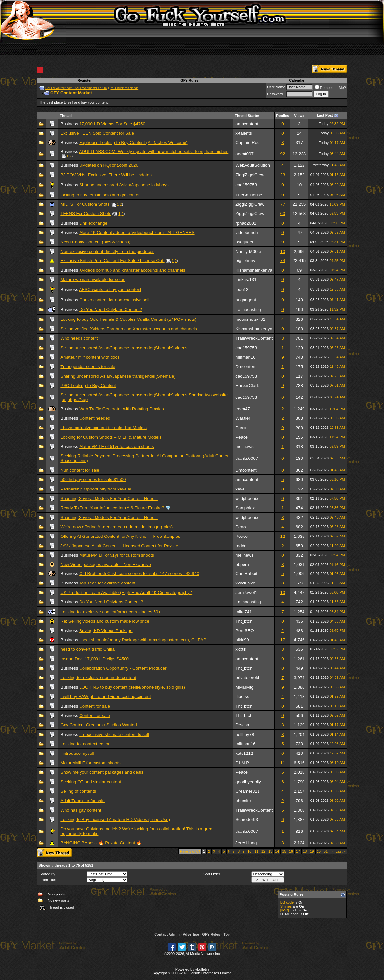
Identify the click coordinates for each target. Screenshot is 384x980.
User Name (276, 87)
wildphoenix (247, 498)
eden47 (243, 409)
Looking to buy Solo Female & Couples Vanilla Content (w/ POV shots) (128, 319)
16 (291, 851)
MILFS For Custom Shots (85, 204)
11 (282, 763)
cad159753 (246, 185)
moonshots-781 (250, 319)
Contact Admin (167, 934)
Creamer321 (247, 791)
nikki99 (242, 640)
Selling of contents (78, 791)
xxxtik (241, 649)
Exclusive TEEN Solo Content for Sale (97, 133)
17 (282, 640)
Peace (242, 428)
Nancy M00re (248, 251)
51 (326, 851)
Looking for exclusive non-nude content (98, 678)
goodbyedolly (248, 782)
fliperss (242, 697)
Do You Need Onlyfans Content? (111, 310)
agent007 (244, 154)
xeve (240, 489)
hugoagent (246, 300)
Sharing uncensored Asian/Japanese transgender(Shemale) (118, 376)
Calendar (297, 80)
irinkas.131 (246, 280)
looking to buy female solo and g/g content (101, 195)
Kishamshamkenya (254, 270)
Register (84, 80)
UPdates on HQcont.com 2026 (109, 165)
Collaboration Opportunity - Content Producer (123, 668)
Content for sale (95, 706)
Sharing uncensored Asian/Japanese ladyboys (124, 185)
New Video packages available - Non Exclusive (106, 564)
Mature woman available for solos (93, 280)
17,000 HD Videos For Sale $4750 (112, 124)
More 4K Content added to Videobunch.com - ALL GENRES (137, 233)
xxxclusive (245, 583)
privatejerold (247, 678)
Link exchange (93, 223)
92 (282, 154)
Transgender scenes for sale (88, 367)
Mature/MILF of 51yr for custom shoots (117, 447)
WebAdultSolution (253, 165)
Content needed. (95, 418)
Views (299, 116)
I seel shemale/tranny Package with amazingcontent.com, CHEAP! (143, 640)
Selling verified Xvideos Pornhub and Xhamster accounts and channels (129, 329)
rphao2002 (246, 223)
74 (282, 261)
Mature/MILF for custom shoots (90, 763)
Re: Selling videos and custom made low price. (105, 621)
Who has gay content (81, 810)
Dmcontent (246, 367)
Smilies (286, 906)
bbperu (242, 564)
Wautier (243, 418)
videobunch (246, 233)
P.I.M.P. (243, 763)
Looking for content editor (85, 744)
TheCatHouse (249, 195)
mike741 (244, 612)
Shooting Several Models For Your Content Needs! (109, 498)
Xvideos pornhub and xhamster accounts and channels (132, 270)
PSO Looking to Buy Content (88, 386)
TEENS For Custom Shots (86, 214)
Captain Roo (247, 142)
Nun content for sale (80, 470)
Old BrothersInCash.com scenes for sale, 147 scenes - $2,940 (139, 574)
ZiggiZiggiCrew (250, 175)
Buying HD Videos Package (106, 631)
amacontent (247, 124)
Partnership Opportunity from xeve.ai (96, 489)
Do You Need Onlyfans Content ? (111, 602)
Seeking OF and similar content (91, 782)
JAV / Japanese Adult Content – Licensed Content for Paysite (119, 546)
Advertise (191, 934)
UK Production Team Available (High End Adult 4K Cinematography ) (126, 592)
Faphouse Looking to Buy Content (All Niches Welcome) (133, 142)
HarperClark (247, 386)
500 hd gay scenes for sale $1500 (93, 480)
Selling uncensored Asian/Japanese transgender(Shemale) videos (124, 348)
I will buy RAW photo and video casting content (105, 697)
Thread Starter (247, 116)
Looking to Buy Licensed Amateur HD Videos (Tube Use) (115, 820)
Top (226, 934)
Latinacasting (248, 310)
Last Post (325, 115)
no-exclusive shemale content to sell (114, 734)
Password (275, 94)
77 (282, 204)
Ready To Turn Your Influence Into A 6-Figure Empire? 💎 (116, 508)
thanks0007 (247, 458)
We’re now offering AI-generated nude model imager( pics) (117, 527)
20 (319, 851)
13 (270, 851)
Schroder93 (247, 820)
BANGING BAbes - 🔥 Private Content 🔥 (101, 843)
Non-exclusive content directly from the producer (107, 251)
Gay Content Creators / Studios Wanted (98, 725)
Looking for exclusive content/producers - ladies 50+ (111, 612)
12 (282, 536)
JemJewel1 (246, 592)
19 (312, 851)
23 (282, 175)
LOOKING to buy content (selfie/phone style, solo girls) (132, 687)
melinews (244, 447)
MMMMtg (244, 687)
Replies (282, 116)
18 (305, 851)
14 (277, 851)
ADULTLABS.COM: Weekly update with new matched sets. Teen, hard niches (154, 152)
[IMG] (285, 910)
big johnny (245, 261)
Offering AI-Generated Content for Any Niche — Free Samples (120, 536)
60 (282, 214)
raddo (241, 546)
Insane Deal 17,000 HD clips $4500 (95, 659)
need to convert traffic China (87, 649)
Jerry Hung (246, 843)
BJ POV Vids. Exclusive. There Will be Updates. (106, 175)
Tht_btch (244, 621)
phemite (243, 801)
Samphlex (245, 508)
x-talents (244, 133)
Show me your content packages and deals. (103, 772)
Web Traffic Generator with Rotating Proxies (122, 409)
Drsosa (242, 725)
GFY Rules (189, 80)
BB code (287, 902)
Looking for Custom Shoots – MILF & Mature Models (111, 437)
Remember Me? (330, 88)
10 (282, 251)
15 (284, 851)
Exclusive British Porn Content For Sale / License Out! (112, 261)
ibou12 (242, 290)
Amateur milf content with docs (90, 357)
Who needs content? (80, 338)
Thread (66, 116)
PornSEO (244, 631)
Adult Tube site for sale (82, 801)
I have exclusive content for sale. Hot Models (103, 428)
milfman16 (245, 357)
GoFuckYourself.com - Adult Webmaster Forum (76, 88)
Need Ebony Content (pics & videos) (95, 242)
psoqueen (245, 242)
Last (341, 851)
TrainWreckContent (254, 338)
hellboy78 (245, 734)
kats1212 (244, 753)
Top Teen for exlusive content (107, 583)
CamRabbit (246, 574)
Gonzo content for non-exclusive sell (114, 300)
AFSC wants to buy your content (110, 290)
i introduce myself (77, 753)
